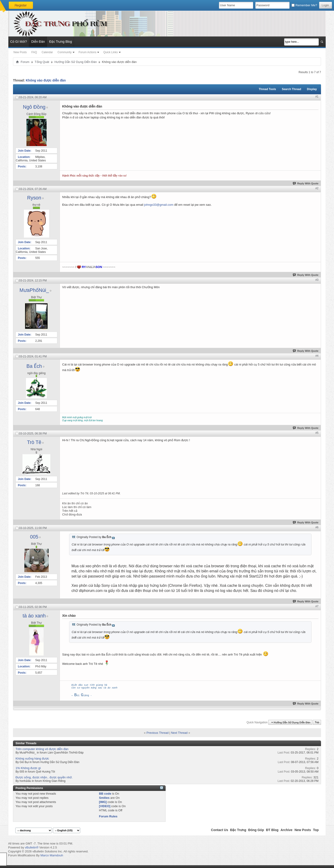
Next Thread (179, 733)
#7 (317, 606)
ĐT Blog (272, 830)
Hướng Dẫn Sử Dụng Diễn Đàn (76, 62)
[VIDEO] (105, 806)
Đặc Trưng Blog (61, 42)
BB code (105, 794)
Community (65, 52)
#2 (317, 188)
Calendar (47, 52)
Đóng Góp (256, 830)
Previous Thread (157, 733)
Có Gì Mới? (19, 42)
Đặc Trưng (238, 830)
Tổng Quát (42, 62)
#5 (317, 433)
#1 (317, 97)
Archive (286, 830)
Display (312, 89)
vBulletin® (32, 847)
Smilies (104, 798)
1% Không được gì (28, 768)
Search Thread (291, 89)
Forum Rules (108, 816)
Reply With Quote (306, 183)
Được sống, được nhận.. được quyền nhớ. (44, 777)
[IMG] (103, 802)
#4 (317, 356)
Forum (25, 62)
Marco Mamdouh (52, 855)
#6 (317, 527)
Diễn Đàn (38, 42)
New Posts (20, 52)
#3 (317, 280)
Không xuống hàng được (32, 759)
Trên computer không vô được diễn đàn (42, 749)
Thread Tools (267, 89)
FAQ (34, 52)
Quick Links (110, 52)
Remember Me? (304, 5)
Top (317, 722)
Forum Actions (88, 52)
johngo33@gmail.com (159, 205)
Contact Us (220, 830)
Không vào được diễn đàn (46, 80)
